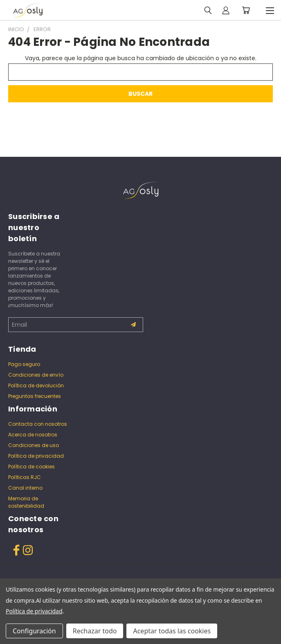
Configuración (34, 631)
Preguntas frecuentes (35, 396)
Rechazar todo (95, 631)
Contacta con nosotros (38, 424)
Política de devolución (36, 385)
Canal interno (25, 488)
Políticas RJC (25, 477)
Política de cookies (31, 467)
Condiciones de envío (36, 375)
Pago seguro (24, 364)
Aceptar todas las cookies (172, 631)
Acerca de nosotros (33, 435)
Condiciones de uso (34, 445)
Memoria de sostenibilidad (26, 502)
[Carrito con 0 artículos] (246, 10)
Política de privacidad (36, 456)
